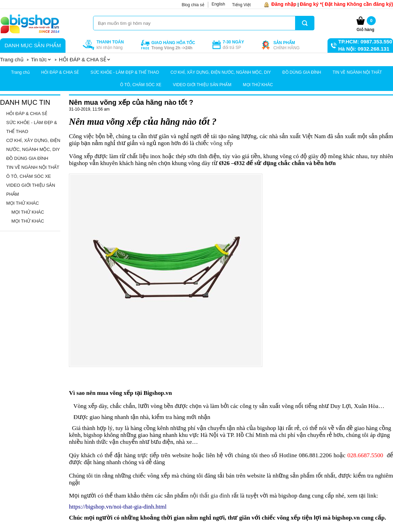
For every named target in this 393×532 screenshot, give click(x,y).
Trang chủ (20, 72)
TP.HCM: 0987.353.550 (365, 42)
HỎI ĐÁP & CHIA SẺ (60, 72)
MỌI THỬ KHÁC (258, 85)
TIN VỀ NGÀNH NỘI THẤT (357, 72)
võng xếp (222, 143)
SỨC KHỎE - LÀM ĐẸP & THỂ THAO (125, 72)
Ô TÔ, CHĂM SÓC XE (141, 85)
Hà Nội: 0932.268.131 (364, 49)
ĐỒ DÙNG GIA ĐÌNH (302, 72)
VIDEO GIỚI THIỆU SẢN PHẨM (202, 85)
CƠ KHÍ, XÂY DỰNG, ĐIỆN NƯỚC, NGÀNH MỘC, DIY (221, 72)
